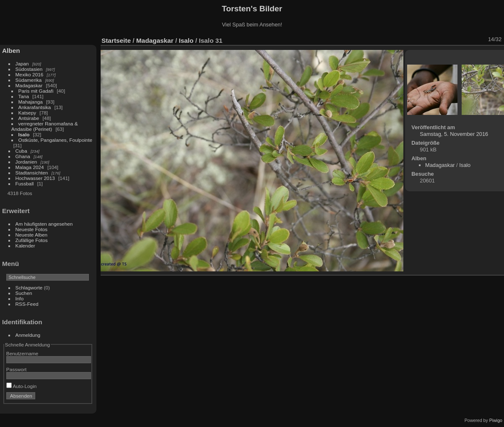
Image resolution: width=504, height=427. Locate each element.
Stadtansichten (32, 173)
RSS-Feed (27, 304)
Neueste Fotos (32, 229)
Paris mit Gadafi (36, 91)
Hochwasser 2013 (35, 178)
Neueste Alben (32, 235)
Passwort (16, 369)
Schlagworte (29, 288)
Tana (24, 96)
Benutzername (22, 353)
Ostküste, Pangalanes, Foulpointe (56, 140)
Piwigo (496, 420)
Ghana (23, 156)
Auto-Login (22, 386)
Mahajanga (31, 102)
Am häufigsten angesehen (44, 224)
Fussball (25, 184)
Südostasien (29, 69)
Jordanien (26, 162)
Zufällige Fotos (32, 240)
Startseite (116, 40)
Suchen (24, 293)
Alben (11, 51)
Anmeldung (28, 335)
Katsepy (27, 113)
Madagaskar (29, 85)
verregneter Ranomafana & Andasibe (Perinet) (45, 126)
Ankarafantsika (35, 107)
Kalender (25, 246)
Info (20, 298)
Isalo (24, 134)
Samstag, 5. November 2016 (454, 134)
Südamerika (29, 80)
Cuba (21, 151)
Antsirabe (29, 118)
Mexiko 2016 (30, 74)
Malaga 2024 (30, 167)
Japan (22, 64)
